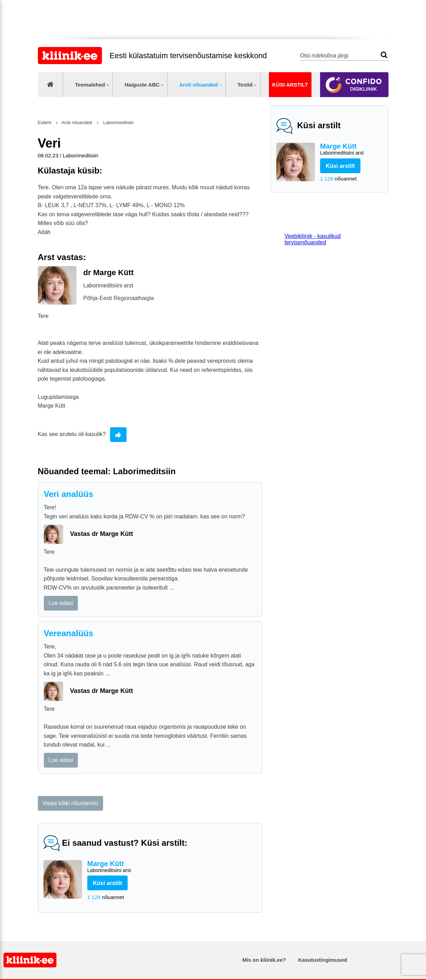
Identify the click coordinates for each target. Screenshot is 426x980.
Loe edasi (61, 603)
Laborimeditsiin (118, 122)
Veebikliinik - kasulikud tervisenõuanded (313, 239)
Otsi (384, 55)
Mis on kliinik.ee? (264, 960)
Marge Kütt (351, 149)
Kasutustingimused (323, 960)
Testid (245, 85)
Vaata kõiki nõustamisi (70, 803)
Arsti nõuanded (198, 85)
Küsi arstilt (290, 85)
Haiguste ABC (142, 85)
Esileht (45, 122)
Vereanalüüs (69, 633)
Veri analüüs (69, 494)
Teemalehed (90, 85)
